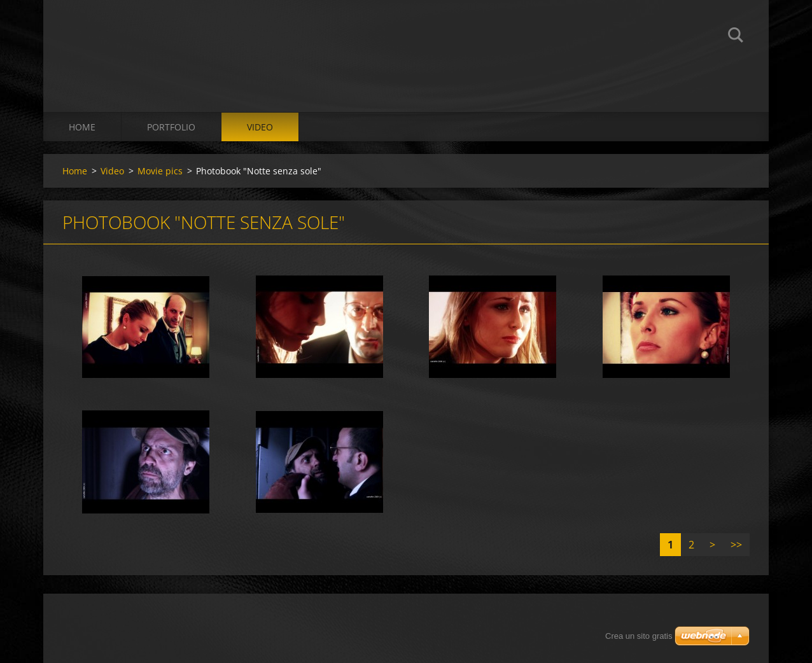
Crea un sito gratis (639, 636)
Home (82, 127)
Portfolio (171, 127)
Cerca (736, 37)
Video (260, 127)
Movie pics (160, 171)
